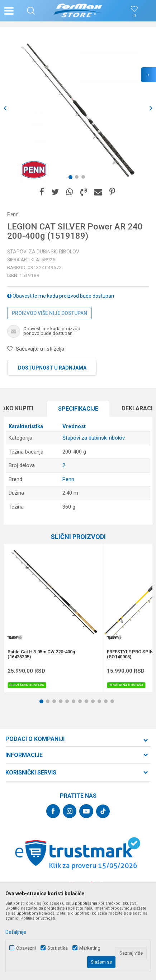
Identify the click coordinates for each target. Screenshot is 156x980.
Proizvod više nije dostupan (49, 313)
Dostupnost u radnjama (52, 368)
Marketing (90, 948)
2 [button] (78, 178)
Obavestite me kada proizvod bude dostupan (61, 296)
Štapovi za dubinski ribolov (43, 252)
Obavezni (26, 948)
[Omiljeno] (134, 16)
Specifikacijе (78, 409)
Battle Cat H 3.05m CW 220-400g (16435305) (41, 654)
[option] (78, 108)
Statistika (58, 948)
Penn (68, 479)
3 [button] (85, 178)
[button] (31, 11)
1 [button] (72, 178)
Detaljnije (16, 932)
